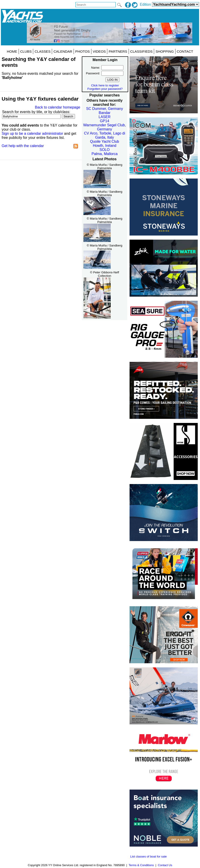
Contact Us (165, 865)
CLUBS (26, 51)
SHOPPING (165, 51)
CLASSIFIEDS (141, 51)
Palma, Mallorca (105, 154)
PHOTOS (82, 51)
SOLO (105, 150)
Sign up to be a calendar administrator (32, 133)
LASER (105, 117)
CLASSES (42, 51)
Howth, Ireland (104, 146)
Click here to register (105, 85)
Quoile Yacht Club (104, 141)
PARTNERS (118, 51)
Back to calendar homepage (58, 107)
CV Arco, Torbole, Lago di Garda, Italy (104, 135)
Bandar (105, 113)
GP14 (105, 121)
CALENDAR (63, 51)
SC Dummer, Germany (105, 109)
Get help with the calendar (23, 146)
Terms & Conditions (141, 865)
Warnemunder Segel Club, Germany (105, 127)
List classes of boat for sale (149, 856)
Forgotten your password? (105, 89)
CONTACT (185, 51)
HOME (12, 51)
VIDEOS (99, 51)
